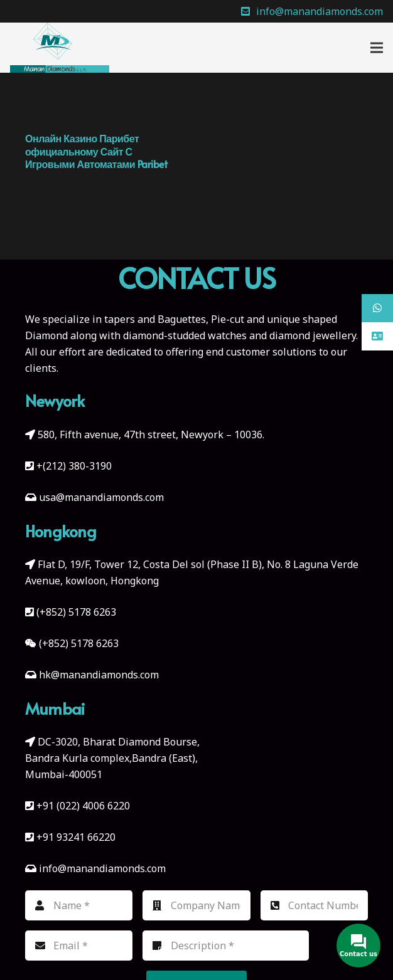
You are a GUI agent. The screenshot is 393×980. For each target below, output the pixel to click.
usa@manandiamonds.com (101, 497)
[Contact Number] (314, 905)
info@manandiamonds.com (101, 868)
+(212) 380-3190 (74, 466)
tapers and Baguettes (155, 319)
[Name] (79, 905)
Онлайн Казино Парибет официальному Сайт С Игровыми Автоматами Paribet (96, 151)
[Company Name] (196, 905)
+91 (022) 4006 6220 (83, 806)
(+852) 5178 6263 (76, 612)
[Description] (226, 946)
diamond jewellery (313, 335)
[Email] (79, 946)
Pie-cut (228, 319)
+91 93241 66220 (76, 837)
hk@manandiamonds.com (99, 675)
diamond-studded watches (185, 335)
